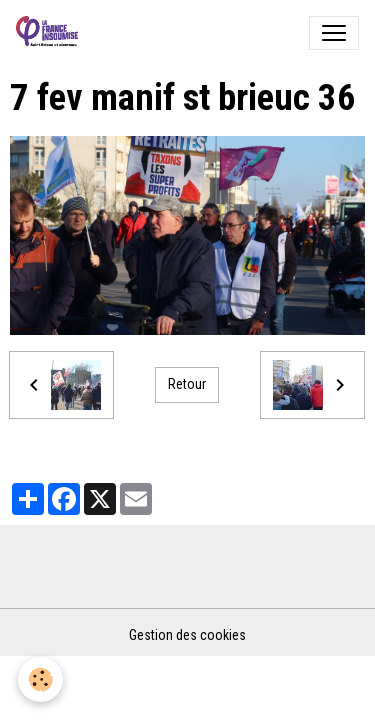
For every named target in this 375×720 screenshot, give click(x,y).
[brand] (51, 33)
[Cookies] (40, 679)
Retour (187, 384)
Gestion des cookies (187, 635)
